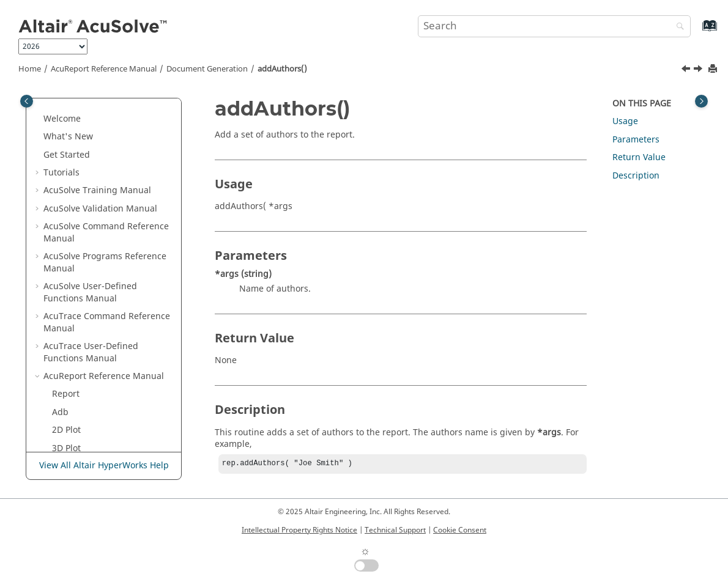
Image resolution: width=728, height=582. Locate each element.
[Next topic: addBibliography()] (699, 70)
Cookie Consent (460, 530)
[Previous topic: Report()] (687, 70)
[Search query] (554, 26)
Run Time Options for (96, 193)
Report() (77, 236)
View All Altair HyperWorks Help (104, 466)
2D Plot (66, 134)
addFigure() (85, 326)
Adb (60, 116)
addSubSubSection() (102, 451)
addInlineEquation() (102, 362)
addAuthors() (282, 69)
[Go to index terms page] (696, 31)
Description (636, 176)
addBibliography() (98, 272)
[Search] (677, 27)
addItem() (81, 379)
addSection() (87, 397)
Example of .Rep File (93, 170)
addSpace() (84, 415)
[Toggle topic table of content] (701, 101)
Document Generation (207, 69)
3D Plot (66, 152)
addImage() (85, 343)
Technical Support (395, 530)
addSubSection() (95, 433)
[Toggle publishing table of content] (27, 101)
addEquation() (90, 307)
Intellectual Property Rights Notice (299, 530)
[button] (47, 98)
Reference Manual (104, 69)
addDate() (81, 289)
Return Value (639, 157)
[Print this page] (714, 69)
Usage (625, 121)
